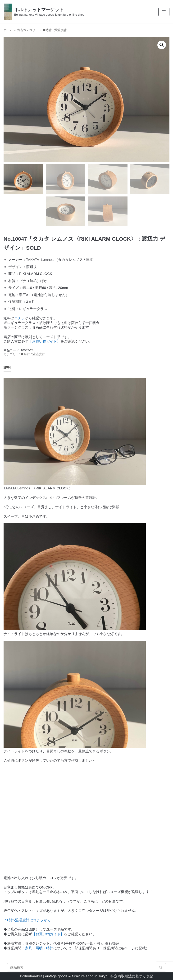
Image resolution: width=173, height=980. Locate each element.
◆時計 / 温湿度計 (55, 30)
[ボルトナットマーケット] (44, 12)
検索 (161, 968)
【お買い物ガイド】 (44, 341)
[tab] (7, 368)
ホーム (8, 30)
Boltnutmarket (31, 976)
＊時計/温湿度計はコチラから (27, 920)
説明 (7, 367)
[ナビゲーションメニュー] (164, 12)
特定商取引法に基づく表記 (132, 976)
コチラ (20, 318)
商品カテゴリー (28, 30)
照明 (39, 948)
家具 (28, 948)
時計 (50, 948)
